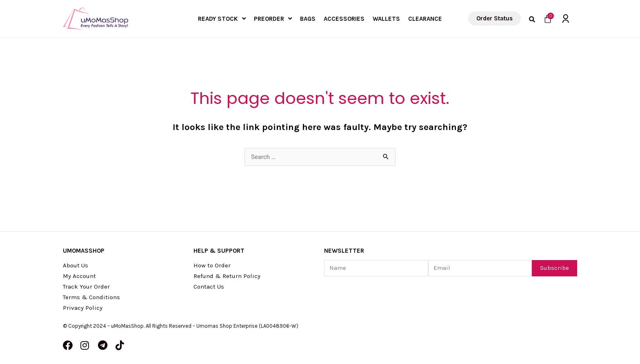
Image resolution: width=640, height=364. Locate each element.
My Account (79, 276)
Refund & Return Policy (227, 276)
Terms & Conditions (91, 297)
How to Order (212, 265)
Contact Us (209, 287)
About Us (76, 265)
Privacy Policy (83, 308)
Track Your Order (86, 287)
